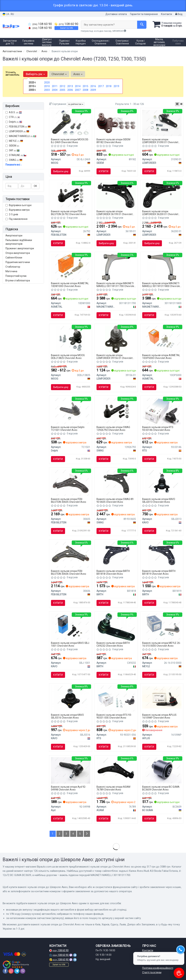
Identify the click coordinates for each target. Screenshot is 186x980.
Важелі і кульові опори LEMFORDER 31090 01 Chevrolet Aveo (160, 141)
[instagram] (11, 971)
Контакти (166, 14)
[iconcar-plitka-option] (177, 104)
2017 (101, 86)
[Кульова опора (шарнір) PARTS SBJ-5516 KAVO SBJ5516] (71, 698)
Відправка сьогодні (18, 205)
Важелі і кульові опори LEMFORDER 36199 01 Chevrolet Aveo (115, 213)
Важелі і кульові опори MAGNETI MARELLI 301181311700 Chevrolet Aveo (116, 285)
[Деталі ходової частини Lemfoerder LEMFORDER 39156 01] (116, 339)
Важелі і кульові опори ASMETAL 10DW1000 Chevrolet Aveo (70, 285)
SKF (14, 150)
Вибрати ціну (61, 171)
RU (12, 14)
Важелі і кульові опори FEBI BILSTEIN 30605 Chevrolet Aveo (69, 500)
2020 (47, 83)
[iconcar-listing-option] (181, 104)
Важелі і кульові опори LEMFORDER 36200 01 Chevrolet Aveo (160, 213)
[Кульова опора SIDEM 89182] (116, 123)
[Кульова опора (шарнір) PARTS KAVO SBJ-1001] (71, 626)
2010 (47, 86)
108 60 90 (40, 24)
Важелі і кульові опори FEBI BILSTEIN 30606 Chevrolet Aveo (69, 572)
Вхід (179, 14)
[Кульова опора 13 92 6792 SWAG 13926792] (116, 411)
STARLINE (16, 155)
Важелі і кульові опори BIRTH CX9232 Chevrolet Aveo (113, 644)
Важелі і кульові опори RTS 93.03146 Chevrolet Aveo (158, 428)
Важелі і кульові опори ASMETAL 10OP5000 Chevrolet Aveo (161, 357)
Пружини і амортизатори (20, 248)
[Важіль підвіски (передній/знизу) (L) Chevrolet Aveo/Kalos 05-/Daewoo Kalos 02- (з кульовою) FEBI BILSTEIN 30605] (71, 483)
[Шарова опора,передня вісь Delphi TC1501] (71, 411)
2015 (85, 86)
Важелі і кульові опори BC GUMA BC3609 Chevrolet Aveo (161, 788)
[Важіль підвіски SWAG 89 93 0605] (116, 483)
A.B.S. (14, 112)
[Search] (142, 25)
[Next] (87, 834)
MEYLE (14, 141)
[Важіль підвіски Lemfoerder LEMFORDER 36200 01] (162, 195)
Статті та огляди (152, 972)
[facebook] (5, 971)
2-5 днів (12, 214)
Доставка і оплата (116, 14)
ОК (35, 186)
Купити (104, 171)
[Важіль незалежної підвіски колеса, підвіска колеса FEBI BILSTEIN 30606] (71, 554)
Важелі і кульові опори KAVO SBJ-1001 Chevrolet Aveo (70, 644)
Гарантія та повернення (144, 14)
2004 (55, 90)
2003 (47, 90)
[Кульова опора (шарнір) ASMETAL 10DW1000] (71, 267)
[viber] (23, 971)
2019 (116, 86)
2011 (55, 86)
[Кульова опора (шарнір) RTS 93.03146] (162, 411)
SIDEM (12, 146)
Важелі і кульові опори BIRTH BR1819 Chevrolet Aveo (159, 572)
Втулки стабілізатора (18, 280)
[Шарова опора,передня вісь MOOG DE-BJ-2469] (71, 123)
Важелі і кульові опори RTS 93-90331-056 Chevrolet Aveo (114, 716)
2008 (85, 90)
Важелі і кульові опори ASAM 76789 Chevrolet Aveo (113, 788)
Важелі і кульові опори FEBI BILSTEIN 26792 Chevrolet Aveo (69, 213)
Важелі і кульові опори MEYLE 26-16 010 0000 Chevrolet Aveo (161, 644)
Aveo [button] (78, 74)
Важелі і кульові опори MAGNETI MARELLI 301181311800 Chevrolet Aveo (161, 285)
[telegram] (17, 971)
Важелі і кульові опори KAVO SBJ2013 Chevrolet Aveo (159, 500)
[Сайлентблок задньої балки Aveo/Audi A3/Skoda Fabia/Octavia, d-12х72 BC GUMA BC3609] (162, 770)
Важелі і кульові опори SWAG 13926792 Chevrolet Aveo (113, 428)
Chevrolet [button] (59, 74)
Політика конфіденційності (158, 968)
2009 (93, 90)
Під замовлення (16, 219)
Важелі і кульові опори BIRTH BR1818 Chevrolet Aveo (113, 572)
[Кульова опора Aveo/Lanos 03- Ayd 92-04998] (71, 770)
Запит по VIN (66, 28)
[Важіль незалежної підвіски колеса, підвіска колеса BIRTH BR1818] (116, 555)
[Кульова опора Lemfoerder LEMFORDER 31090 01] (162, 123)
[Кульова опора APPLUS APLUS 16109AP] (162, 697)
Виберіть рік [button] (35, 74)
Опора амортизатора (18, 253)
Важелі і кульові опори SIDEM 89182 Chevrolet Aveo (113, 141)
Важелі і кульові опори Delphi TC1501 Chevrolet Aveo (68, 428)
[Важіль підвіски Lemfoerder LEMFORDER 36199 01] (116, 195)
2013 (70, 86)
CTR (13, 117)
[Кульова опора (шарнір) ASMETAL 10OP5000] (162, 338)
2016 (93, 86)
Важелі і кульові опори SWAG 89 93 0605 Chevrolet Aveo (115, 500)
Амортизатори (14, 236)
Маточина (11, 271)
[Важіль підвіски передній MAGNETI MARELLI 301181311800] (162, 267)
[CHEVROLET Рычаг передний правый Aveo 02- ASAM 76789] (116, 770)
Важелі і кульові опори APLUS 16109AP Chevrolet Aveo (159, 716)
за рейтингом (76, 104)
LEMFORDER (17, 131)
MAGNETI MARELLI (21, 136)
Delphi (14, 122)
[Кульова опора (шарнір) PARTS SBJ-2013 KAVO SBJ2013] (162, 482)
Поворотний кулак (16, 276)
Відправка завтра (17, 210)
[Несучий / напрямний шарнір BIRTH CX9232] (116, 627)
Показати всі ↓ (14, 165)
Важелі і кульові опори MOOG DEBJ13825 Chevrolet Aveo (68, 357)
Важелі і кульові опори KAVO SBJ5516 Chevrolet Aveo (67, 716)
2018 (109, 86)
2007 (78, 90)
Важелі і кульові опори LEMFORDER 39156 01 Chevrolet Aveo (115, 357)
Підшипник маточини (18, 262)
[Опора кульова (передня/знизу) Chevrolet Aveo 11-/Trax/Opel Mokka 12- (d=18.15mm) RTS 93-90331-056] (116, 698)
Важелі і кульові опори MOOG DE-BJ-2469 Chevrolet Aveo (70, 141)
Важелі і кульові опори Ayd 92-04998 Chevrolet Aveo (69, 788)
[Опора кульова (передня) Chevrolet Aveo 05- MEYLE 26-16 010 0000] (162, 626)
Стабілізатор (13, 267)
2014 (78, 86)
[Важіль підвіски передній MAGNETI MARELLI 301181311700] (116, 267)
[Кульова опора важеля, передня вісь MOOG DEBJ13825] (71, 339)
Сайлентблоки (14, 258)
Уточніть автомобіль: (13, 74)
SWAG (14, 160)
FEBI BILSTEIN (18, 127)
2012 (62, 86)
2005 (62, 90)
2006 (70, 90)
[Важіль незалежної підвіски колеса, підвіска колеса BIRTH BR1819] (162, 555)
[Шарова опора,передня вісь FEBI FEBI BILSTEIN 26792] (71, 195)
